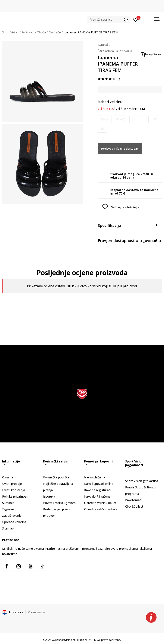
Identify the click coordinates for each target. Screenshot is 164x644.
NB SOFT (90, 640)
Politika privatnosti (15, 496)
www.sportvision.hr (64, 640)
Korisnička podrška (56, 477)
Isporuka (49, 496)
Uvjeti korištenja (14, 490)
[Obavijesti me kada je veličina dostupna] (105, 119)
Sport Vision (10, 32)
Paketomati (133, 500)
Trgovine (8, 509)
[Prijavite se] (136, 19)
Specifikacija (128, 225)
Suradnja (8, 503)
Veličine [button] (121, 109)
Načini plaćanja (95, 477)
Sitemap (8, 528)
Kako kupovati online (99, 484)
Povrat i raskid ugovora (59, 503)
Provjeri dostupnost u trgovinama (129, 240)
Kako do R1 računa (97, 496)
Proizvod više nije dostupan (120, 149)
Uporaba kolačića (14, 522)
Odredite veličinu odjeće (101, 509)
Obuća (41, 32)
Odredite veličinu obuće (100, 503)
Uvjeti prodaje (12, 484)
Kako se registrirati (97, 490)
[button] (108, 19)
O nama (8, 477)
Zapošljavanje (12, 516)
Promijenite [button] (36, 612)
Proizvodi (28, 32)
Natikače (55, 32)
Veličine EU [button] (105, 109)
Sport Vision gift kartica (142, 481)
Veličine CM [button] (137, 109)
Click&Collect (134, 506)
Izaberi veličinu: (111, 102)
